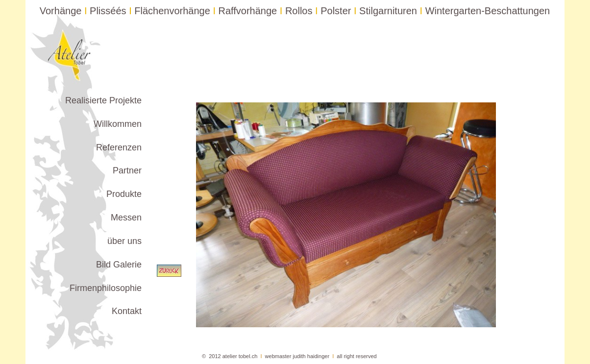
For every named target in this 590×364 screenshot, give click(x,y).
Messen (126, 218)
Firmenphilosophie (106, 288)
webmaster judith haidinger (297, 356)
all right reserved (356, 356)
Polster (336, 11)
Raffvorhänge (248, 11)
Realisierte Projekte (103, 100)
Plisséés (108, 11)
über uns (124, 241)
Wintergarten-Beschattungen (488, 11)
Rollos (299, 11)
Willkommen (118, 124)
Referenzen (119, 147)
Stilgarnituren (388, 11)
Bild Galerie (119, 265)
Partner (127, 170)
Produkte (124, 194)
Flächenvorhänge (172, 11)
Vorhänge (61, 11)
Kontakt (127, 311)
